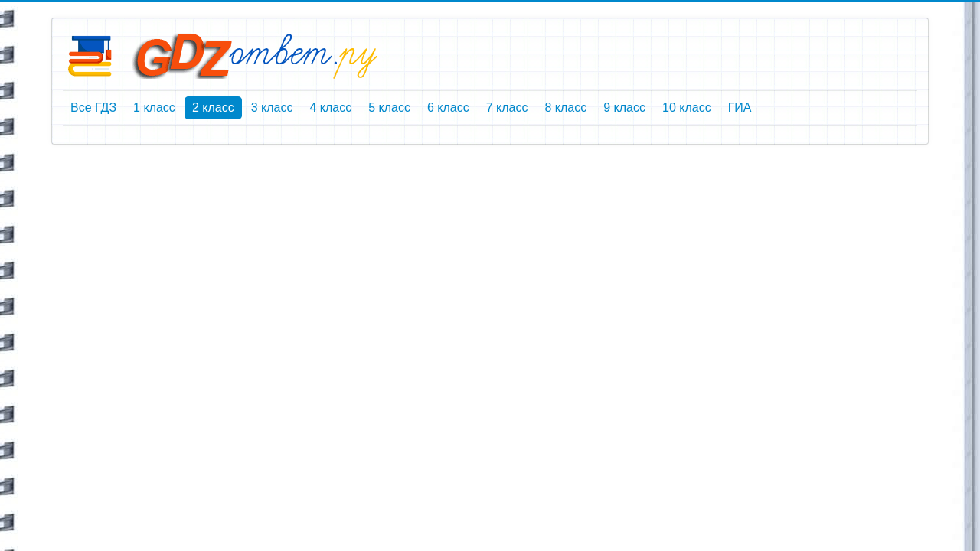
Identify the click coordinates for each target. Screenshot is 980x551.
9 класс (624, 108)
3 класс (272, 108)
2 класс (213, 108)
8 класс (565, 108)
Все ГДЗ (93, 108)
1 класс (154, 108)
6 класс (448, 108)
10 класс (687, 108)
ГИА (740, 108)
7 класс (507, 108)
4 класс (330, 108)
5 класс (389, 108)
